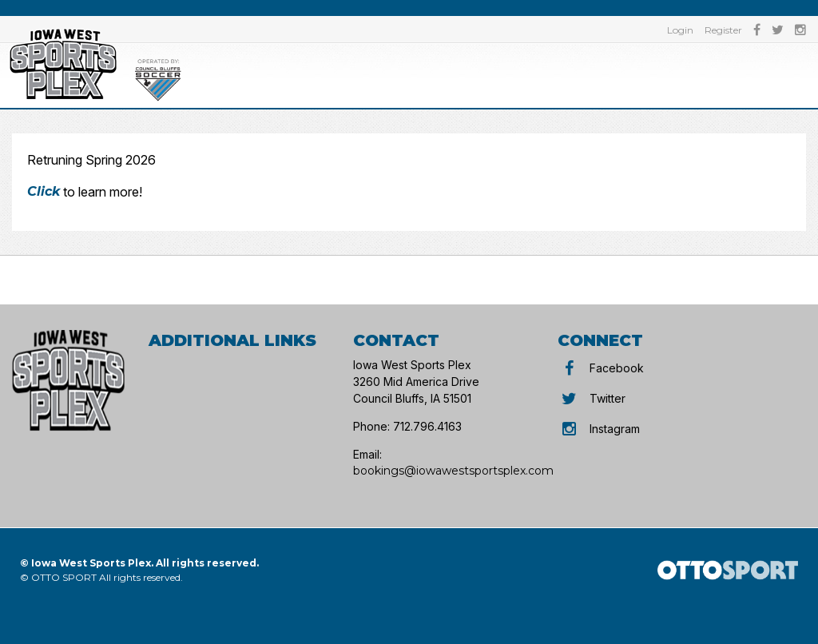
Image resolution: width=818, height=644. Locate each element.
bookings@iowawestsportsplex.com (453, 471)
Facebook (601, 368)
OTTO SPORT (64, 577)
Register (723, 30)
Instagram (599, 429)
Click (44, 191)
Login (680, 30)
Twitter (592, 398)
